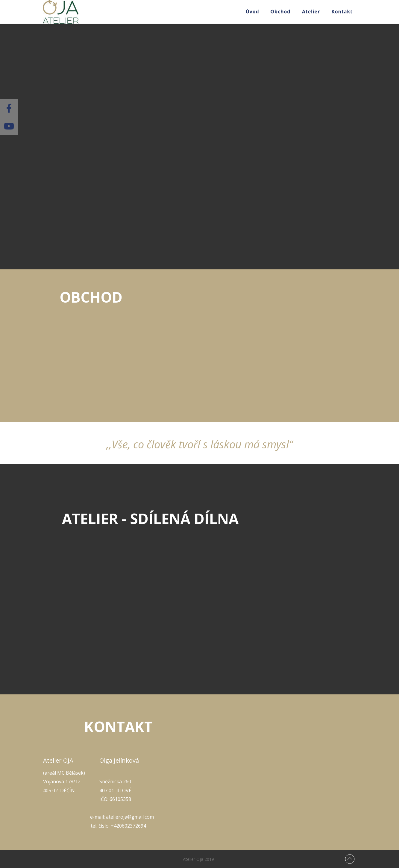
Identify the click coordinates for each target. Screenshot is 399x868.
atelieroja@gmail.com (130, 817)
